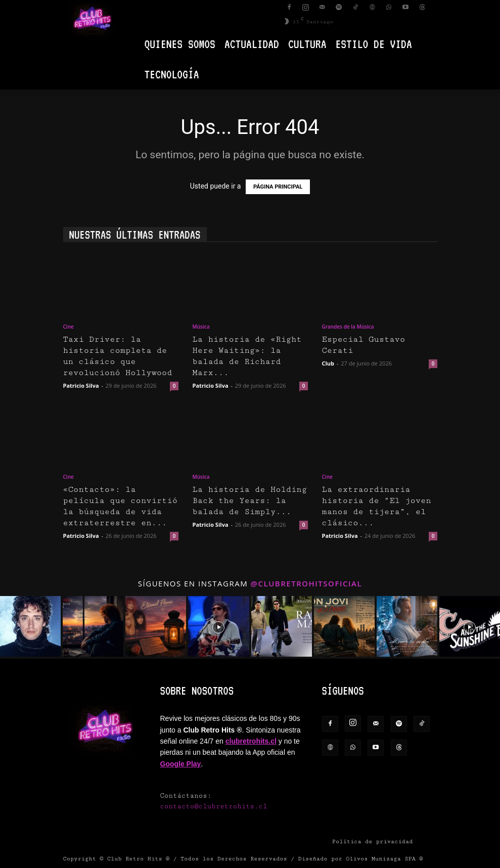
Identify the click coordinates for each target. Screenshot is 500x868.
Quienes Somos (180, 44)
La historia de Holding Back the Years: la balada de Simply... (250, 501)
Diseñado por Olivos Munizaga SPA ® (361, 859)
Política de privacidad (373, 841)
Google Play (181, 764)
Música (201, 327)
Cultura (307, 44)
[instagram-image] (30, 626)
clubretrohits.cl (251, 741)
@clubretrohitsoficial (307, 583)
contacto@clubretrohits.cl (214, 806)
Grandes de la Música (348, 327)
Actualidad (252, 44)
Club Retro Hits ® (139, 859)
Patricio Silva (81, 385)
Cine (69, 327)
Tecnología (172, 74)
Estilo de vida (374, 44)
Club (328, 363)
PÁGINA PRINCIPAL (278, 187)
